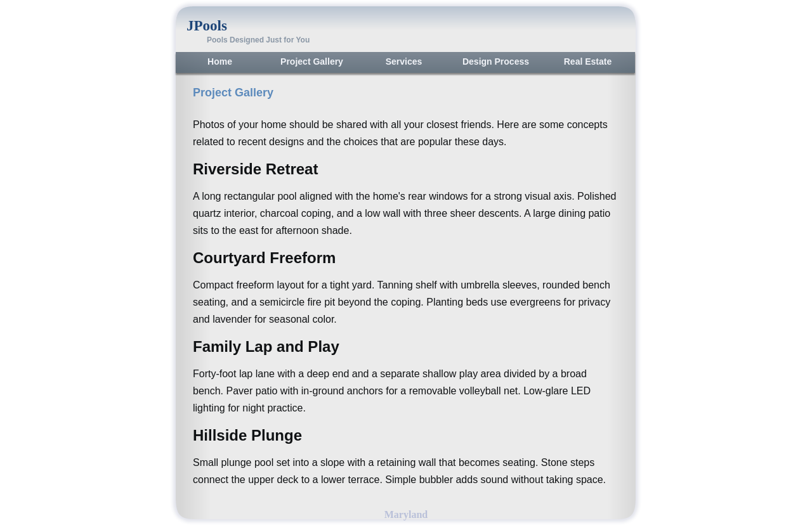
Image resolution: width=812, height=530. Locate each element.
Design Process (496, 61)
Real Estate (588, 61)
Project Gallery (312, 61)
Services (404, 61)
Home (220, 61)
